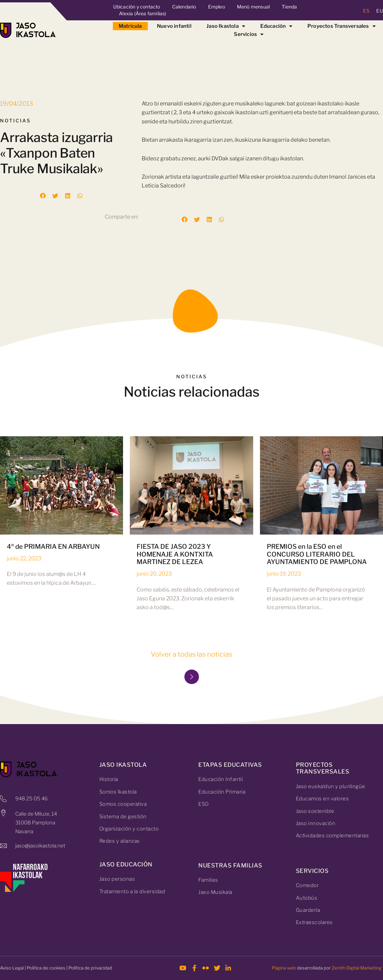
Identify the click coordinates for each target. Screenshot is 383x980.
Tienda (289, 7)
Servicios (249, 34)
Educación (276, 26)
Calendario (184, 7)
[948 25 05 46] (3, 799)
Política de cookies (46, 968)
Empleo (217, 7)
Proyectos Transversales (341, 26)
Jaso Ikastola (226, 26)
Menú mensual (253, 7)
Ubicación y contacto (137, 7)
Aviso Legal (12, 968)
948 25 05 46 (32, 799)
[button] (43, 196)
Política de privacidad (90, 968)
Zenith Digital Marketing (357, 968)
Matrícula (130, 26)
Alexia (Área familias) (143, 13)
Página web (284, 968)
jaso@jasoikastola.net (40, 846)
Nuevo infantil (174, 26)
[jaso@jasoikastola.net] (3, 846)
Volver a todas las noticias (191, 654)
